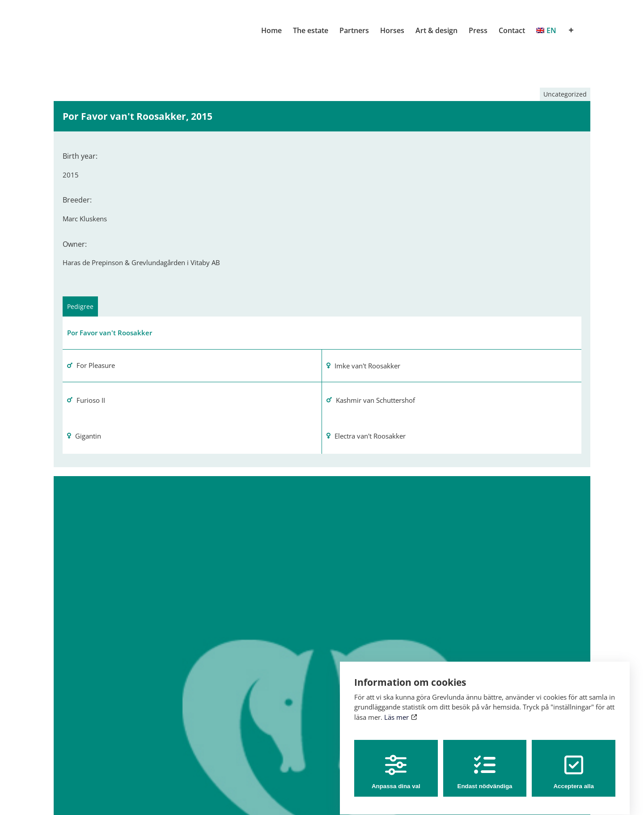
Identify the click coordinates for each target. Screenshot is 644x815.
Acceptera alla (573, 764)
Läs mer (400, 709)
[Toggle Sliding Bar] (571, 30)
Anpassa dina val (396, 764)
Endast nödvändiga (485, 764)
